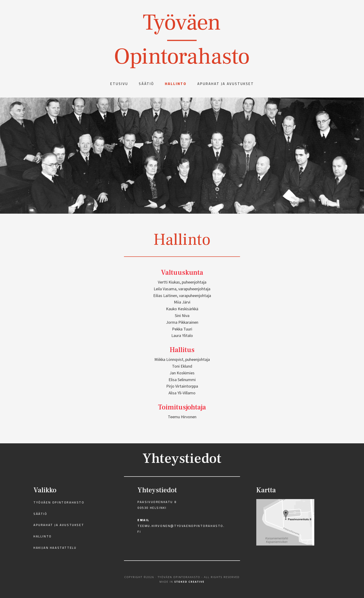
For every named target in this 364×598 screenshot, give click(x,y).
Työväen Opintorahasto (59, 502)
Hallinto (43, 536)
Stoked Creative (189, 582)
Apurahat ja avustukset (59, 525)
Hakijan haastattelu (55, 548)
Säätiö (40, 514)
